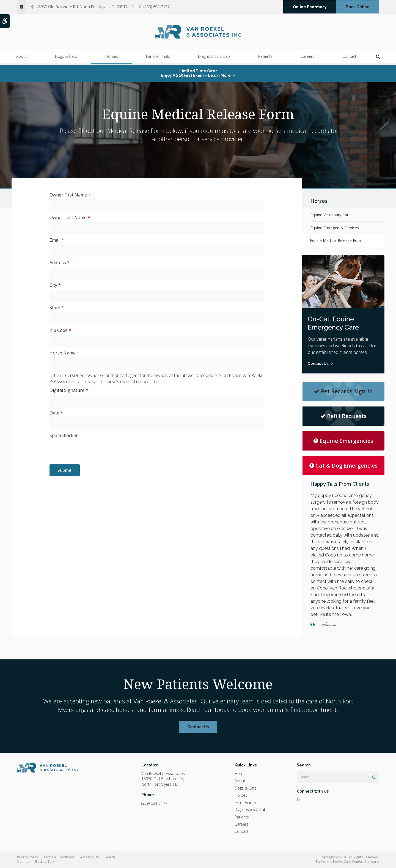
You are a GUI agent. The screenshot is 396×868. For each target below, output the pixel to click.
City (55, 285)
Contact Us (198, 727)
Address (60, 263)
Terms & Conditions (59, 857)
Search (110, 857)
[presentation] (91, 451)
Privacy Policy (28, 857)
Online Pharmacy (310, 7)
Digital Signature (69, 390)
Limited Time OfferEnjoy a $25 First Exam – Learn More (196, 73)
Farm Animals (158, 58)
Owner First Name (70, 195)
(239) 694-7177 (157, 7)
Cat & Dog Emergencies (343, 466)
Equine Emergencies (343, 441)
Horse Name (64, 353)
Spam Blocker (64, 435)
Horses (112, 58)
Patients (265, 58)
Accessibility (90, 857)
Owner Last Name (70, 217)
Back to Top (45, 862)
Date (56, 413)
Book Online (358, 7)
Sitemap (23, 862)
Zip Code (60, 330)
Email (57, 240)
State (57, 308)
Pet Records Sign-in (343, 391)
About (22, 58)
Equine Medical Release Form (337, 240)
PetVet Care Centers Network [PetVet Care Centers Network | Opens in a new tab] (356, 862)
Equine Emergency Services (335, 228)
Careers (307, 58)
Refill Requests (343, 416)
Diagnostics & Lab (214, 58)
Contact (349, 58)
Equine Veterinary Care (331, 215)
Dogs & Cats (66, 58)
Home (240, 773)
